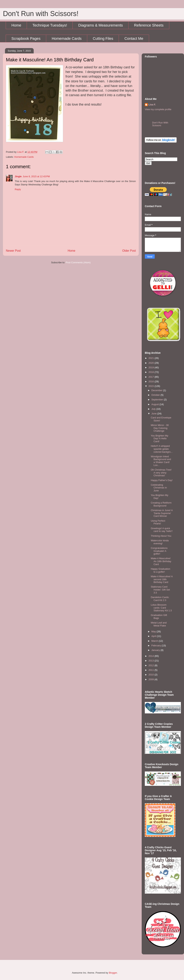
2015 (152, 386)
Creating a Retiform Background (161, 504)
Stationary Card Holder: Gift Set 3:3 (160, 590)
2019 (152, 367)
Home (16, 25)
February (157, 646)
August (155, 404)
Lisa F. (152, 105)
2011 (152, 670)
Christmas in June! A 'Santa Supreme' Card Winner (162, 513)
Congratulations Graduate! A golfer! (159, 551)
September (158, 400)
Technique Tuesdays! (50, 25)
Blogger (113, 973)
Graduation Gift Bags (159, 617)
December (157, 390)
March (155, 641)
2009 (152, 679)
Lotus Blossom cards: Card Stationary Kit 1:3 (161, 608)
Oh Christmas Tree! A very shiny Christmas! (161, 473)
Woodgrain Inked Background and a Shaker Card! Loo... (161, 461)
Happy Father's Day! (162, 480)
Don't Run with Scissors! (41, 14)
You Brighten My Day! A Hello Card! (159, 439)
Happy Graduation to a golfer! (160, 570)
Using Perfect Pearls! (158, 522)
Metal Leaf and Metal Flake (159, 624)
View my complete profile (158, 109)
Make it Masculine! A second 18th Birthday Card (162, 579)
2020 (152, 363)
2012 (152, 665)
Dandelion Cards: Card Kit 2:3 (160, 599)
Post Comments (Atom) (78, 262)
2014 (152, 656)
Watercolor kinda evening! (160, 542)
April (154, 636)
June (154, 414)
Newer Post (13, 251)
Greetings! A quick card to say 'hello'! (162, 530)
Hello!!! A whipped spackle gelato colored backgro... (162, 449)
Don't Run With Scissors (160, 124)
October (156, 395)
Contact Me (134, 39)
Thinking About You (161, 536)
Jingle (18, 176)
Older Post (129, 251)
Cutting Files (103, 39)
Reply (18, 189)
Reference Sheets (149, 25)
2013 (152, 661)
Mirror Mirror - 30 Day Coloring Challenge (160, 428)
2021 (152, 358)
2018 (152, 372)
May (154, 632)
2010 (152, 675)
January (156, 650)
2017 (152, 377)
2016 (152, 381)
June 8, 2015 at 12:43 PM (36, 176)
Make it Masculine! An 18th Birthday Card (161, 561)
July (154, 409)
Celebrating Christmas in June (159, 488)
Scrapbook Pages (26, 39)
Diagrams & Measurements (100, 25)
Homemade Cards (67, 39)
